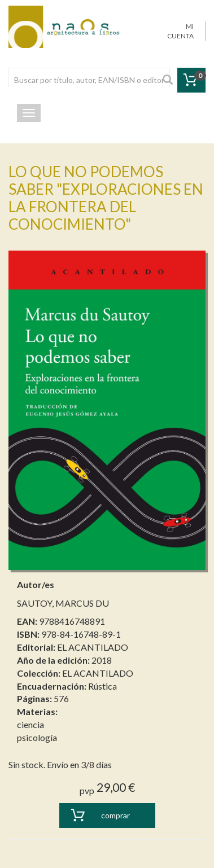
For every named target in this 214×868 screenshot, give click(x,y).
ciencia (30, 724)
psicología (37, 737)
